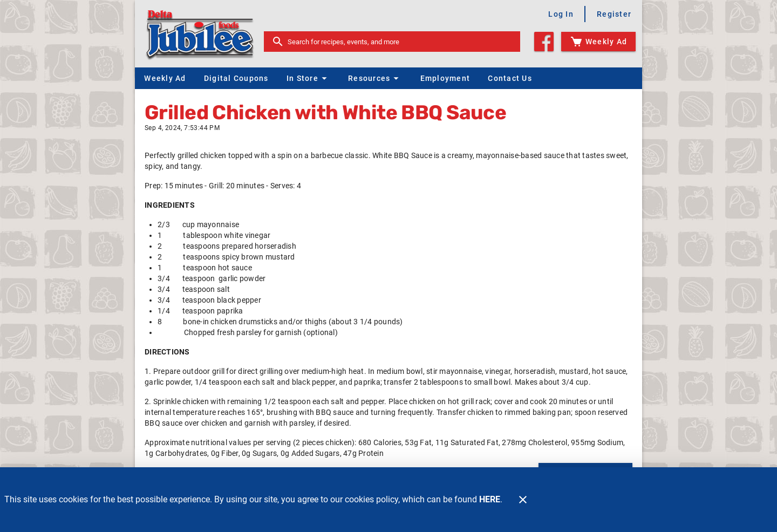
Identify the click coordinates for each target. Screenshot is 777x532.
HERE (490, 499)
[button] (308, 78)
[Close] (523, 500)
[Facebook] (544, 42)
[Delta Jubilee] (203, 34)
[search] (400, 42)
